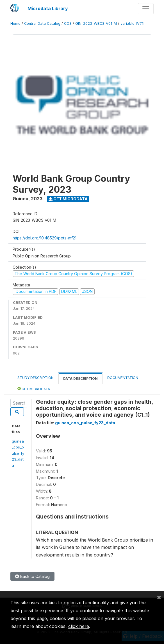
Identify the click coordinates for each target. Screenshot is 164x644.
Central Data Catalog (42, 23)
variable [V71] (132, 23)
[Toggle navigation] (146, 9)
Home (15, 23)
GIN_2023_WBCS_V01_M (96, 23)
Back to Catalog (32, 576)
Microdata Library (48, 8)
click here (79, 626)
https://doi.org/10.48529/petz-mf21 (45, 238)
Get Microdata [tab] (34, 389)
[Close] (159, 597)
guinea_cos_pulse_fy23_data (18, 453)
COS (68, 23)
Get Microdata (68, 199)
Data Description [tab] (80, 379)
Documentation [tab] (123, 378)
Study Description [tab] (36, 378)
